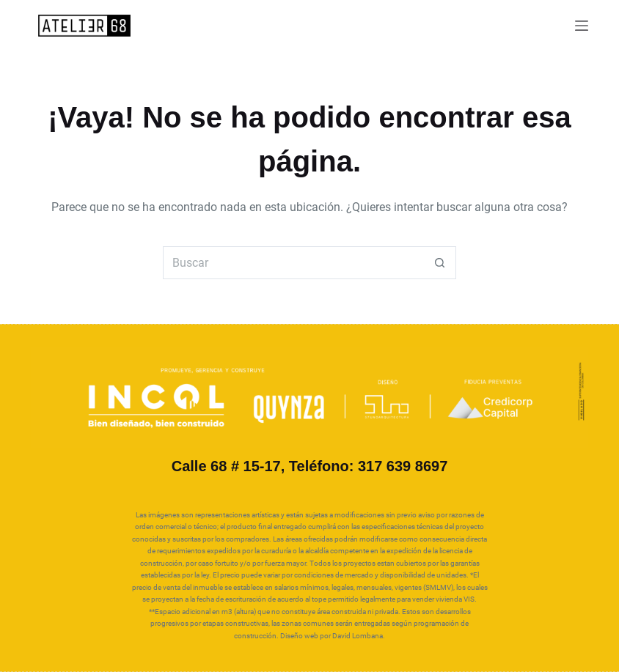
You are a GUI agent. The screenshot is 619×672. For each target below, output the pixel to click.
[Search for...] (293, 263)
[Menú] (582, 26)
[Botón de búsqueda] (440, 263)
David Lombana (358, 636)
